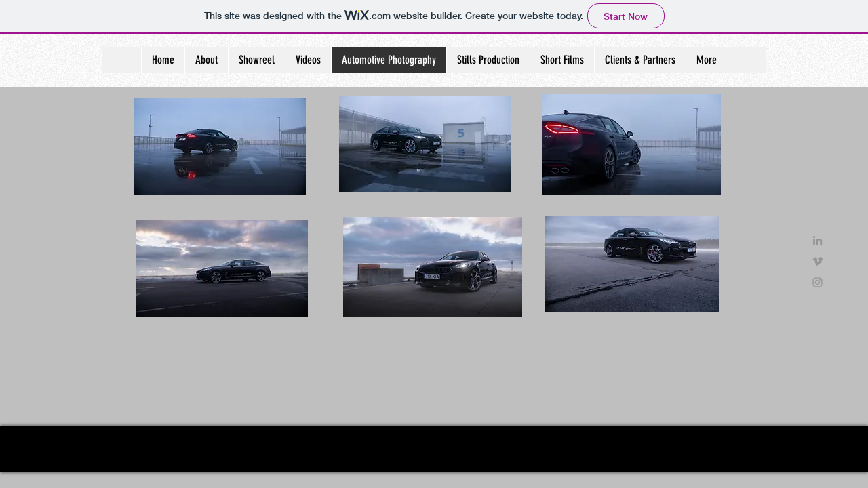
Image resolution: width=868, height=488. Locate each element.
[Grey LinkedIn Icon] (817, 240)
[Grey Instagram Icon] (817, 282)
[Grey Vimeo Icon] (817, 261)
